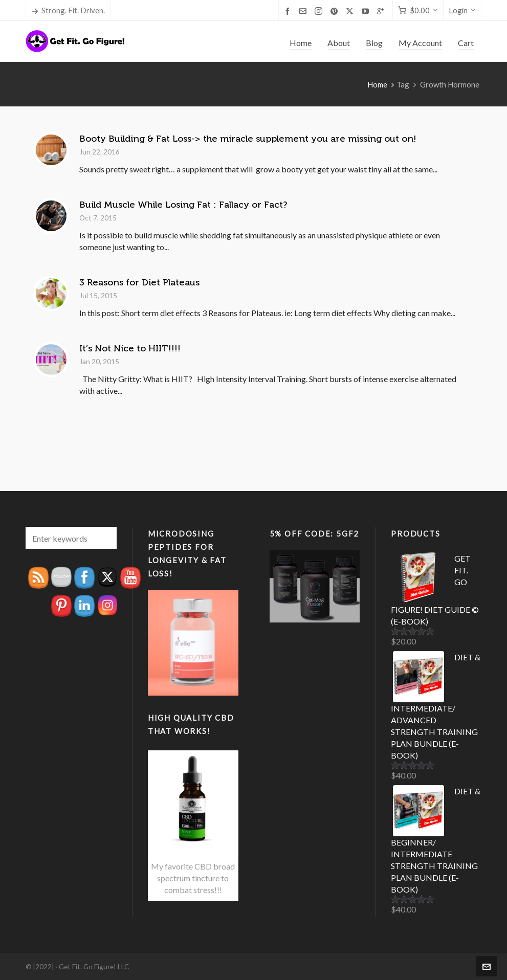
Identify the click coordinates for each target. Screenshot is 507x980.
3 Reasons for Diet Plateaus (139, 282)
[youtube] (367, 11)
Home (377, 84)
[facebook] (289, 11)
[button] (104, 538)
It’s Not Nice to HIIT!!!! (130, 348)
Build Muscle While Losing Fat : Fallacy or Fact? (183, 205)
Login (462, 10)
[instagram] (320, 11)
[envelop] (304, 11)
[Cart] (418, 10)
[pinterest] (336, 11)
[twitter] (351, 11)
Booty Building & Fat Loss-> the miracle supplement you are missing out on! (248, 139)
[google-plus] (382, 11)
